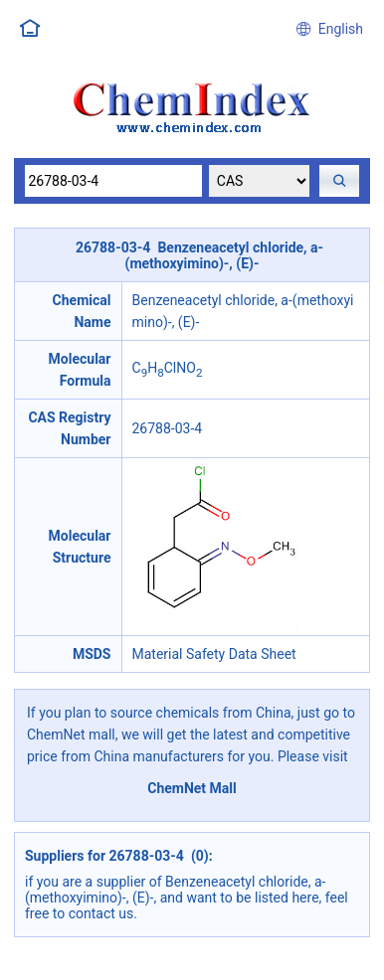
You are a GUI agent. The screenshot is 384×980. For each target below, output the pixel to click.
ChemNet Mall (192, 788)
